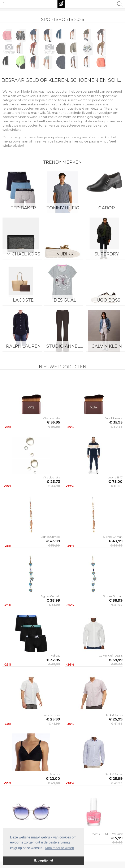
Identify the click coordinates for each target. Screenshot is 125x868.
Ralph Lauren (23, 346)
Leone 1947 (115, 477)
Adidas (55, 656)
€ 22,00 (53, 779)
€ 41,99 (54, 724)
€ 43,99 (53, 541)
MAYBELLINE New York (107, 834)
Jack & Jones (51, 715)
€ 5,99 (117, 838)
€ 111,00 (117, 486)
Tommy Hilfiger (66, 208)
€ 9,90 (117, 842)
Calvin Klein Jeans (111, 656)
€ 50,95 (54, 427)
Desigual (65, 300)
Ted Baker (23, 208)
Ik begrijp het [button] (44, 860)
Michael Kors (23, 254)
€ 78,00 (115, 482)
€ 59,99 (54, 545)
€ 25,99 (53, 719)
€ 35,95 (53, 422)
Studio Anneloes (66, 346)
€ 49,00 (54, 783)
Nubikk (65, 254)
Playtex (55, 774)
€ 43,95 (54, 664)
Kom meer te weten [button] (59, 848)
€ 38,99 (53, 600)
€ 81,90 (117, 664)
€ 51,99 (54, 605)
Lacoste (23, 300)
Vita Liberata (51, 418)
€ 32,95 (53, 660)
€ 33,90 (54, 486)
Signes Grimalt (50, 537)
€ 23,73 (53, 482)
